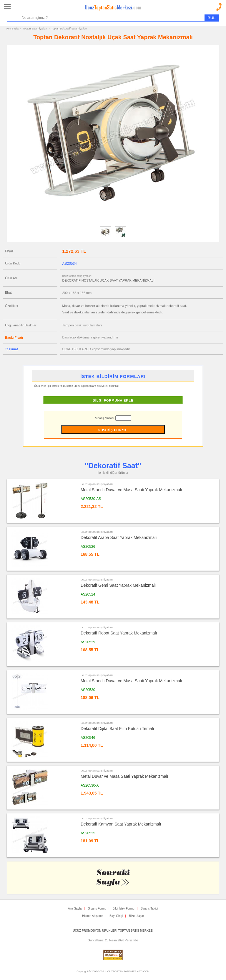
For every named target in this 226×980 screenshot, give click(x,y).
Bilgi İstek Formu (123, 909)
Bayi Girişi (116, 916)
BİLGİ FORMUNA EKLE (113, 400)
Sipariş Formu (97, 909)
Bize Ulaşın (136, 916)
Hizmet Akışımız (93, 916)
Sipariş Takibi (149, 909)
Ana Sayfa (12, 29)
